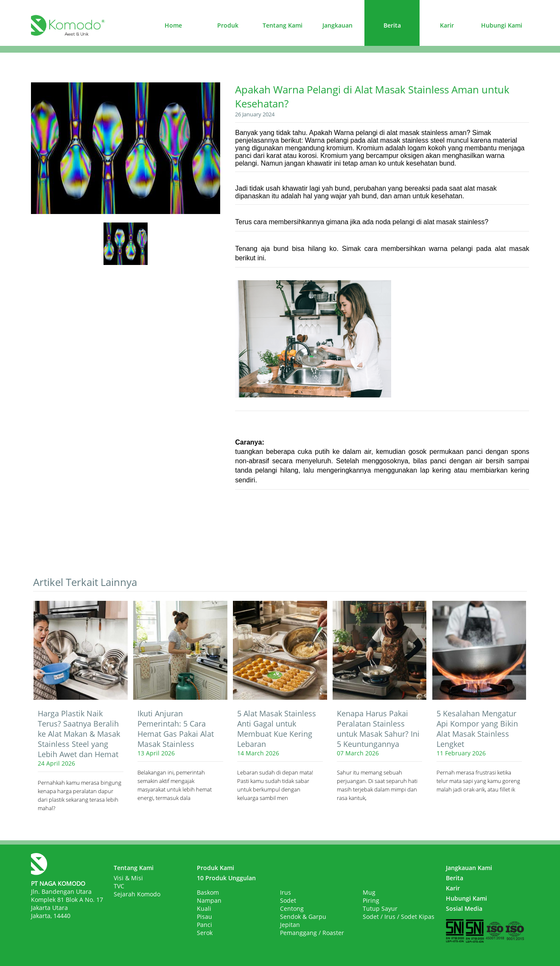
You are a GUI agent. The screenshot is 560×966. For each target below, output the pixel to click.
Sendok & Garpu (303, 917)
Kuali (204, 908)
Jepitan (290, 925)
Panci (204, 925)
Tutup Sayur (380, 908)
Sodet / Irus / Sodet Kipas (399, 917)
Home (173, 25)
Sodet (288, 900)
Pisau (204, 917)
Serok (205, 933)
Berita (392, 25)
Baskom (208, 892)
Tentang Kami (283, 25)
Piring (371, 900)
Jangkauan (337, 25)
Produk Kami (216, 868)
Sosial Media (464, 908)
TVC (119, 886)
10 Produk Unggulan (226, 878)
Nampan (209, 900)
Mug (369, 892)
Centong (292, 908)
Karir (447, 25)
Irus (286, 892)
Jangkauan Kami (469, 868)
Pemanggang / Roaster (312, 933)
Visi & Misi (128, 878)
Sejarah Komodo (137, 894)
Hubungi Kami (502, 25)
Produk (228, 25)
